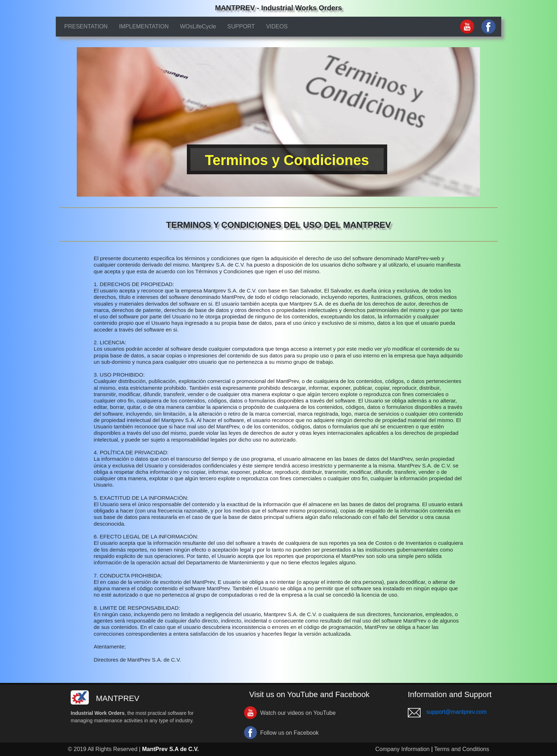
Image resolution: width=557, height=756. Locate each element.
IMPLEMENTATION (144, 26)
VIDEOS (277, 26)
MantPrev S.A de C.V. (171, 749)
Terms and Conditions (462, 749)
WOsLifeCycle (198, 26)
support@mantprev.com (456, 712)
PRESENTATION (86, 26)
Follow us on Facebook (290, 733)
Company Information (403, 749)
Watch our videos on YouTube (298, 713)
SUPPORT (241, 26)
